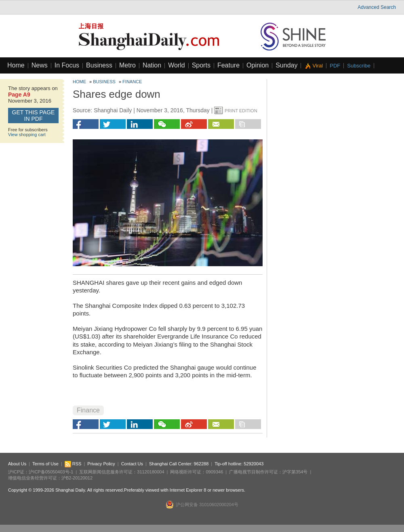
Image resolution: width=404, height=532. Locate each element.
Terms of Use (45, 464)
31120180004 (150, 472)
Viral (318, 66)
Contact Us (132, 464)
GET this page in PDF (34, 116)
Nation (152, 65)
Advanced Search (377, 7)
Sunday (286, 65)
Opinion (258, 65)
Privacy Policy (101, 464)
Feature (228, 65)
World (177, 65)
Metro (127, 65)
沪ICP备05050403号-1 (51, 472)
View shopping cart (27, 135)
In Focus (67, 65)
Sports (201, 65)
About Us (17, 464)
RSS (73, 464)
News (40, 65)
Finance (132, 82)
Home (16, 65)
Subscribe (359, 66)
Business (99, 65)
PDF (335, 66)
